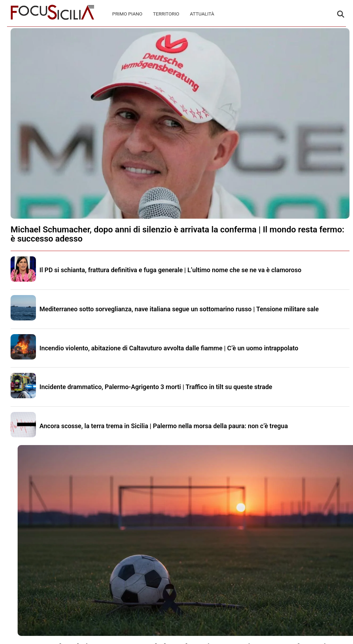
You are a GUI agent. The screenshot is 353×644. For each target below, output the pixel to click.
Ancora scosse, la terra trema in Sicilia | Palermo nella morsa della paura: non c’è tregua (164, 426)
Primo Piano (128, 14)
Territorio (166, 14)
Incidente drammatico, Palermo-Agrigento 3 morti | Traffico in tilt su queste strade (156, 387)
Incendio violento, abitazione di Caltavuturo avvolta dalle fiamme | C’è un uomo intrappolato (169, 348)
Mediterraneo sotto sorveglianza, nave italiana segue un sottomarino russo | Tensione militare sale (179, 309)
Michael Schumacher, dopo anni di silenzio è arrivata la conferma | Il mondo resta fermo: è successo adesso (177, 234)
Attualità (202, 14)
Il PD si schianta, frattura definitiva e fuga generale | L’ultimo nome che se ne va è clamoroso (170, 270)
